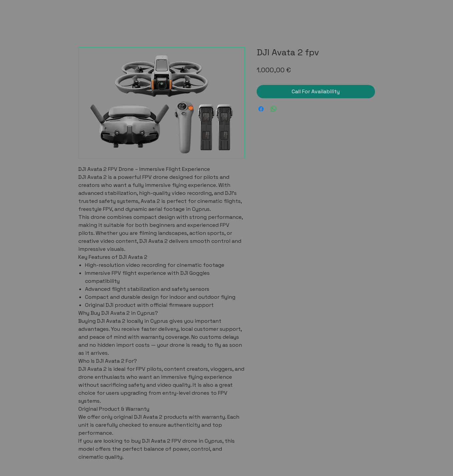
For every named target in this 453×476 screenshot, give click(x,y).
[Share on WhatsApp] (274, 109)
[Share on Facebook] (261, 109)
